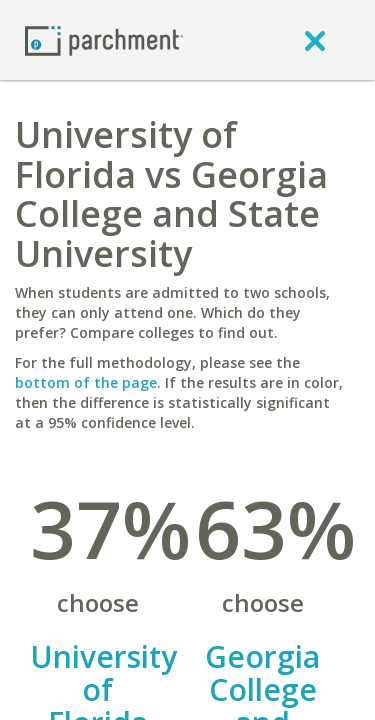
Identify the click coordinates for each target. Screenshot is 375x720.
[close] (315, 40)
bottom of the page (86, 382)
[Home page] (104, 39)
